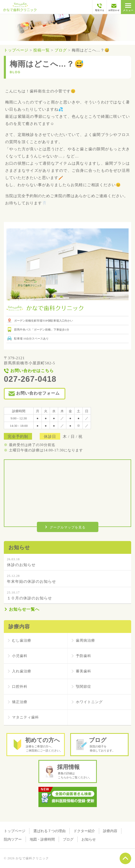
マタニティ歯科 (25, 717)
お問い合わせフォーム (38, 393)
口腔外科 (20, 687)
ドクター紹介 (84, 831)
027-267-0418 (30, 379)
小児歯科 (20, 656)
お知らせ (89, 839)
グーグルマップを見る (68, 527)
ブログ (68, 839)
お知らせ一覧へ (24, 609)
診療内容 (110, 831)
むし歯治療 (22, 641)
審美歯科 (84, 671)
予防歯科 (84, 656)
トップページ (15, 831)
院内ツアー (13, 839)
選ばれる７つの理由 (49, 831)
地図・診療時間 (42, 839)
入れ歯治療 (22, 671)
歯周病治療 (85, 641)
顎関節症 (84, 687)
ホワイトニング (89, 702)
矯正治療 (20, 702)
